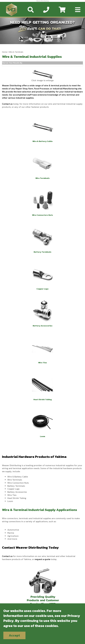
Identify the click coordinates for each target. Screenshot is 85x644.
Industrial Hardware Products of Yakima (34, 457)
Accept (14, 635)
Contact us (7, 104)
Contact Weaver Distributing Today (30, 547)
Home (5, 52)
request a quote (42, 559)
